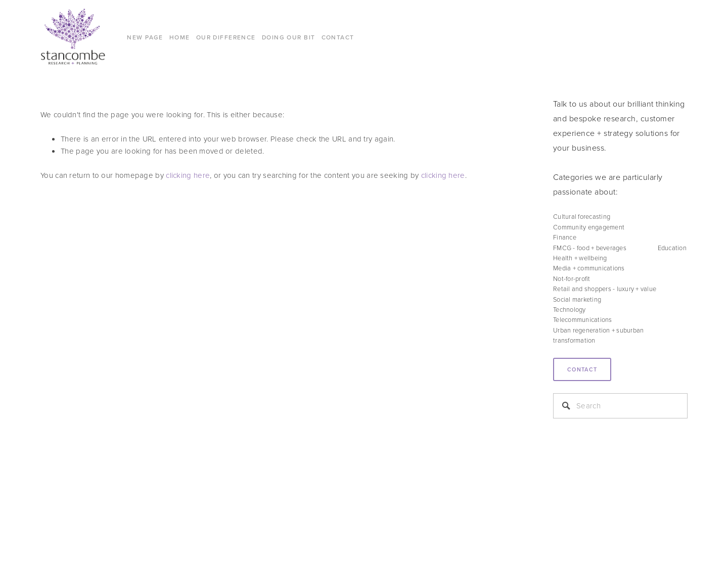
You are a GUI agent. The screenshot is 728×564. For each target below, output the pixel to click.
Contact (582, 369)
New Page (145, 37)
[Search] (620, 406)
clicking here (188, 175)
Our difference (226, 37)
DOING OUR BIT (289, 37)
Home (180, 37)
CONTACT (338, 37)
